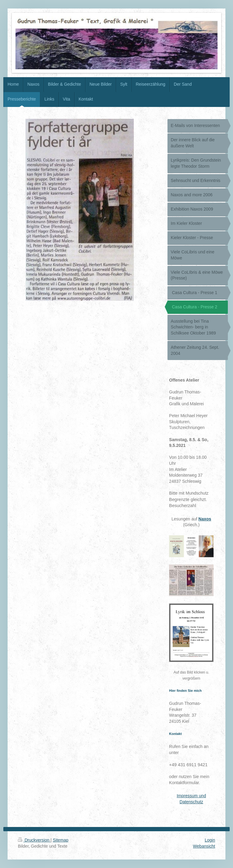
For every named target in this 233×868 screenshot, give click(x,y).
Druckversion (34, 840)
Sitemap (61, 840)
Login (210, 840)
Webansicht (204, 846)
